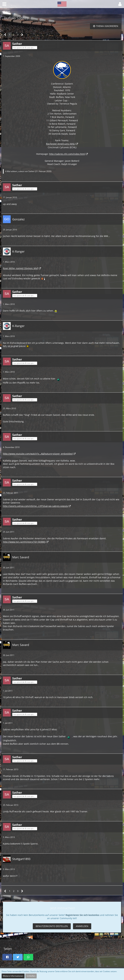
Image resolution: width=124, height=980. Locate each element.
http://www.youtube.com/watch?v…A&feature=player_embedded (38, 454)
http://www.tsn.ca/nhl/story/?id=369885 (24, 542)
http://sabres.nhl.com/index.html (67, 154)
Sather (31, 171)
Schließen (31, 976)
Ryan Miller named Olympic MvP (21, 268)
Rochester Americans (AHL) (61, 144)
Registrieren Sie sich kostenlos (82, 915)
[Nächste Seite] (22, 35)
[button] (4, 4)
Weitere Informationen (13, 976)
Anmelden (82, 926)
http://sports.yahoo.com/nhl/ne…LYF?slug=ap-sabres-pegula (35, 506)
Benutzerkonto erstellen (52, 926)
